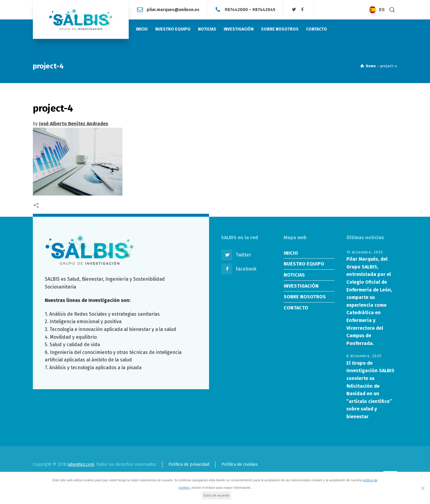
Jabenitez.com (81, 464)
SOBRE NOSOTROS (305, 297)
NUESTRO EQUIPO (304, 264)
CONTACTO (296, 308)
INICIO (291, 253)
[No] (423, 488)
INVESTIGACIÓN (301, 286)
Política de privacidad (189, 464)
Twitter (243, 255)
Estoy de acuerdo (216, 495)
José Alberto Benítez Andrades (74, 124)
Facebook (246, 269)
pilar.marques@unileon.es (173, 9)
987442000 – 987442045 (250, 9)
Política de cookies (240, 464)
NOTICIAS (294, 275)
